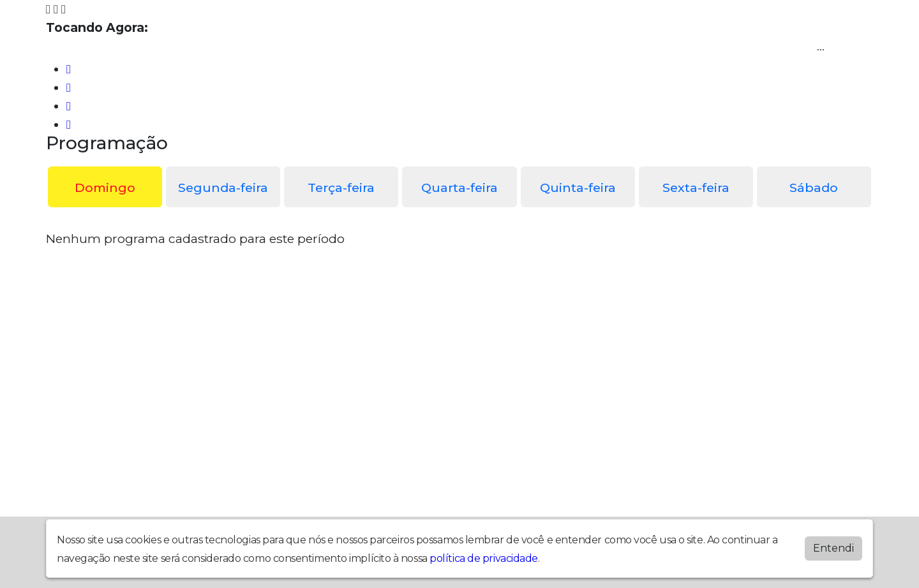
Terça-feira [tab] (341, 187)
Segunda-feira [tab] (223, 187)
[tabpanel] (459, 239)
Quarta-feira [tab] (459, 187)
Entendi (833, 548)
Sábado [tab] (814, 187)
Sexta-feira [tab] (696, 187)
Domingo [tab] (105, 187)
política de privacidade (484, 558)
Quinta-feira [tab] (578, 187)
